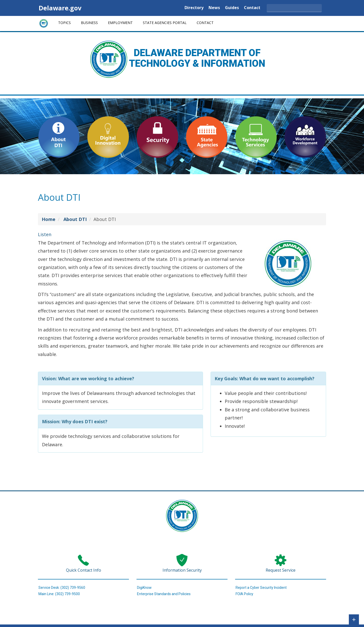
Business (89, 23)
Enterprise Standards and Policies (164, 594)
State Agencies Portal (165, 23)
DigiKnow (144, 588)
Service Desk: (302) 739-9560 (62, 588)
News (214, 8)
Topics (64, 23)
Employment (120, 23)
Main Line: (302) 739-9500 (59, 594)
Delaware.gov (60, 8)
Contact (252, 8)
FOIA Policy (244, 594)
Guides (232, 8)
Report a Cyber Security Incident (261, 588)
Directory (194, 8)
